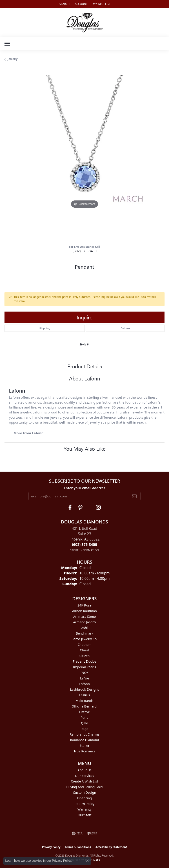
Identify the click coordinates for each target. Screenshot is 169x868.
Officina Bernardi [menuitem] (85, 706)
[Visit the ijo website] (92, 833)
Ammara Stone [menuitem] (84, 616)
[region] (84, 155)
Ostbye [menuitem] (84, 712)
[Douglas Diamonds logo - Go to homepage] (85, 22)
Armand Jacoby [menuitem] (84, 622)
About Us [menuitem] (84, 770)
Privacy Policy (51, 847)
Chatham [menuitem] (84, 645)
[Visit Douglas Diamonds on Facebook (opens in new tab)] (70, 508)
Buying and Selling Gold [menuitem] (84, 787)
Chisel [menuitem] (84, 650)
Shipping (45, 328)
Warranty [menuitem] (84, 809)
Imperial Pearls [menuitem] (84, 667)
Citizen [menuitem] (84, 656)
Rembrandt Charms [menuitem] (84, 734)
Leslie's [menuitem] (84, 695)
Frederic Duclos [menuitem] (84, 661)
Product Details (85, 366)
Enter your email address (84, 488)
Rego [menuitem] (85, 729)
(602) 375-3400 (85, 251)
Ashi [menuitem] (85, 628)
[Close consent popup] (87, 861)
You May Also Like (85, 448)
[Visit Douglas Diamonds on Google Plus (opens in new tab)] (98, 508)
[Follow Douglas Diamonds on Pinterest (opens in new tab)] (80, 508)
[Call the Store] (84, 545)
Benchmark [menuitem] (84, 633)
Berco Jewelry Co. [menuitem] (84, 639)
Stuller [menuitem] (84, 746)
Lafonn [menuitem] (84, 684)
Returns (125, 328)
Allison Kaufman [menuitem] (84, 611)
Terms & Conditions (78, 847)
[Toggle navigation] (7, 44)
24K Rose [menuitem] (84, 605)
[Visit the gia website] (77, 833)
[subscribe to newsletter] (134, 496)
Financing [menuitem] (84, 798)
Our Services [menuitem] (85, 776)
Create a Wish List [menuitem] (85, 781)
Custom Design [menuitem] (85, 792)
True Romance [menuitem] (84, 751)
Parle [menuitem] (85, 717)
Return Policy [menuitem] (85, 804)
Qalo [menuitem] (84, 723)
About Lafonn (84, 378)
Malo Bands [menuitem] (84, 701)
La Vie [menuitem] (84, 678)
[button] (64, 4)
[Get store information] (85, 550)
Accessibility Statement (111, 847)
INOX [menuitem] (84, 673)
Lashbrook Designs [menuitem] (85, 689)
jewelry (13, 59)
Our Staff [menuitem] (85, 815)
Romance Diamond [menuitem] (84, 740)
